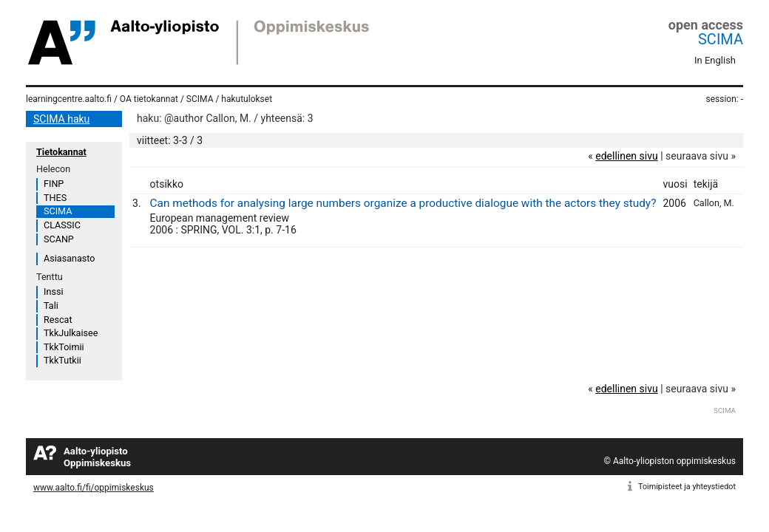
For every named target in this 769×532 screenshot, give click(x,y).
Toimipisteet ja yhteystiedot (687, 487)
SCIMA (721, 39)
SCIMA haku (61, 119)
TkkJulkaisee (71, 333)
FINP (54, 184)
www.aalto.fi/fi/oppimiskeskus (94, 488)
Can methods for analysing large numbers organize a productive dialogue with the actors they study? (403, 203)
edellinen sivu (626, 156)
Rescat (58, 320)
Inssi (53, 291)
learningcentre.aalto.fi (69, 99)
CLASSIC (62, 225)
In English (715, 60)
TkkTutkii (62, 360)
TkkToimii (64, 347)
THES (55, 198)
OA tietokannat (149, 99)
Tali (51, 306)
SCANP (59, 239)
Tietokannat (61, 152)
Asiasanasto (69, 258)
